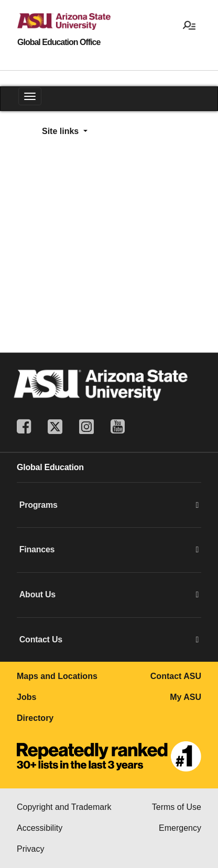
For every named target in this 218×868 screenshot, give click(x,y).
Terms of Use (177, 807)
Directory (35, 718)
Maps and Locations (57, 676)
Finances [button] (109, 550)
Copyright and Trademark (64, 807)
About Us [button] (109, 595)
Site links (62, 131)
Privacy (30, 849)
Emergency (180, 828)
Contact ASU (176, 676)
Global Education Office (59, 42)
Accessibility (40, 828)
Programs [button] (109, 505)
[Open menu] (189, 25)
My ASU (186, 697)
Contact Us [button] (109, 640)
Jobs (26, 697)
